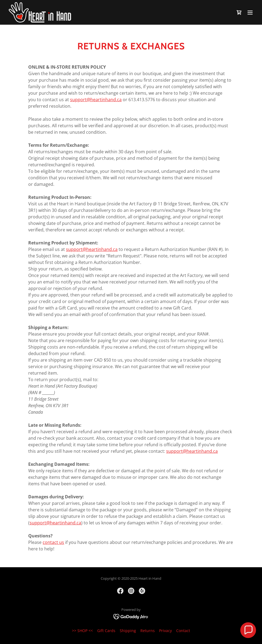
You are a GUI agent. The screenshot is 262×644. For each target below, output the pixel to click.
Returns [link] (148, 631)
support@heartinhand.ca (96, 100)
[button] (250, 12)
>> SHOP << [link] (82, 631)
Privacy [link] (165, 631)
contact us (53, 542)
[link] (40, 12)
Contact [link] (183, 631)
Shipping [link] (128, 631)
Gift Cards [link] (106, 631)
